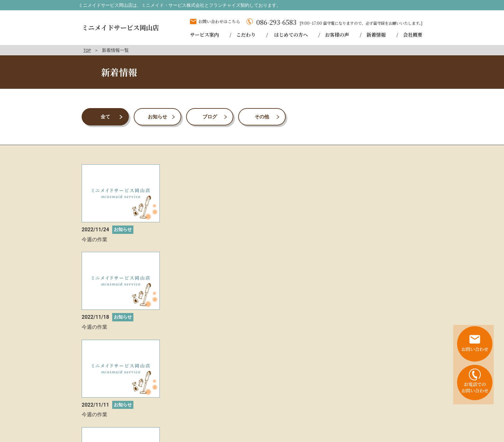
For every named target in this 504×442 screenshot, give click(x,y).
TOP (88, 50)
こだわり (310, 410)
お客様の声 (380, 410)
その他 (262, 117)
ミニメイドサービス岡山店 (122, 27)
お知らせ (157, 117)
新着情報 (410, 410)
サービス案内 (278, 410)
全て (105, 117)
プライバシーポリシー (396, 417)
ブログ (210, 117)
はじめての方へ (344, 410)
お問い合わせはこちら (219, 21)
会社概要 (355, 417)
